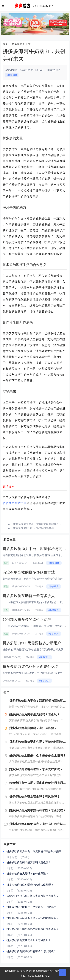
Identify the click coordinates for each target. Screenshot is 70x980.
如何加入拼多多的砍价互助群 (27, 619)
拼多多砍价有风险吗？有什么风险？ (27, 874)
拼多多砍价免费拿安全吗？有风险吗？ (29, 940)
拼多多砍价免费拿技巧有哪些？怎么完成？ (31, 951)
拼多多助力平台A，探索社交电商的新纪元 (37, 524)
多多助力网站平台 (15, 503)
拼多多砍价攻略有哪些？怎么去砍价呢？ (30, 885)
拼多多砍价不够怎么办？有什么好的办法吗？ (33, 929)
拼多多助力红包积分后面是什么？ (31, 666)
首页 (5, 44)
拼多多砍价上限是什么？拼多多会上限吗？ (31, 907)
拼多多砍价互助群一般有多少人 (29, 596)
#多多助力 (12, 75)
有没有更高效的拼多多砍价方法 (29, 572)
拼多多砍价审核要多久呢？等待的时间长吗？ (33, 918)
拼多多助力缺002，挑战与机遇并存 (34, 528)
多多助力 (17, 44)
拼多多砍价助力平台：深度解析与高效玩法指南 (34, 851)
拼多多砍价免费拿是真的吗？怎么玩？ (29, 862)
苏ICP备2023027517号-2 (35, 976)
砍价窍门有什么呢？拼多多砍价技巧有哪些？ (33, 896)
